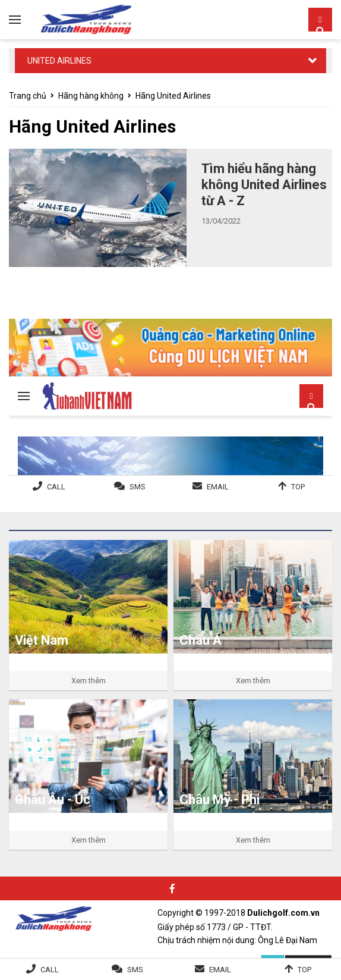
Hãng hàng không (91, 96)
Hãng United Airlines (173, 96)
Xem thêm (89, 681)
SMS (135, 970)
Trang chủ (28, 96)
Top (304, 970)
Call (50, 970)
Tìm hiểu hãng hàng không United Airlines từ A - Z (264, 185)
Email (220, 970)
